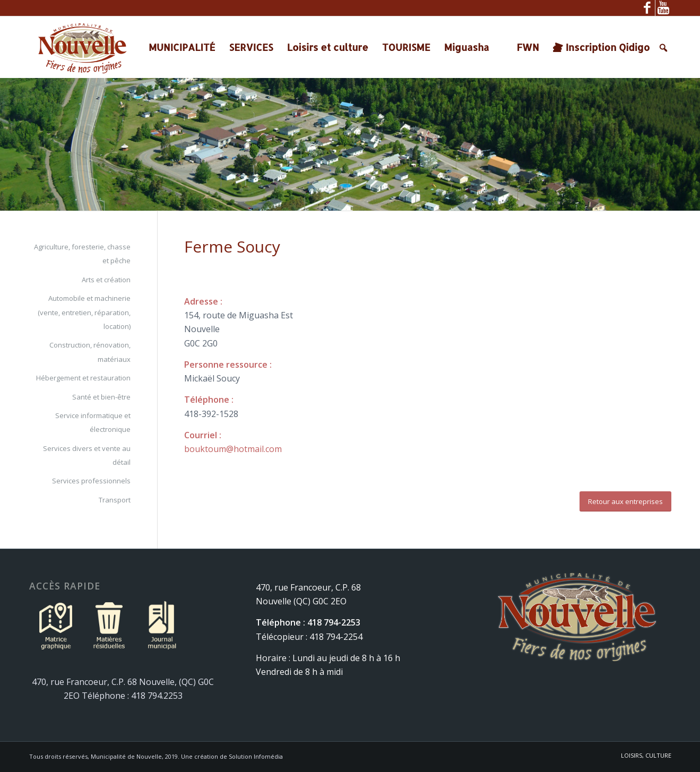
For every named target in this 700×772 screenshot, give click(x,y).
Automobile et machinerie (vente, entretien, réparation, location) (84, 312)
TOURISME (406, 47)
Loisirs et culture (328, 47)
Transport (115, 500)
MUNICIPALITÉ (182, 47)
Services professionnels (91, 481)
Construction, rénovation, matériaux (90, 352)
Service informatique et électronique (93, 422)
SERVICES (251, 47)
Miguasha (467, 47)
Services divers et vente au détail (87, 455)
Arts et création (106, 280)
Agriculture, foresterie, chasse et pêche (82, 254)
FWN (528, 47)
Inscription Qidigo (608, 47)
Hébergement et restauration (83, 378)
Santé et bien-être (101, 397)
